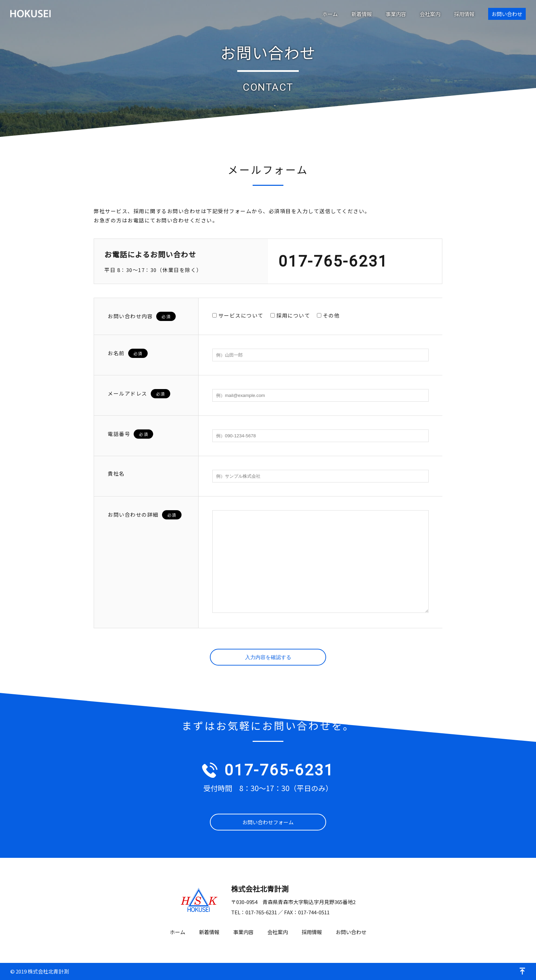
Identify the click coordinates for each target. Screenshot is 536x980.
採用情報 (464, 14)
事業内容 (396, 14)
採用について (290, 315)
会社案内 (430, 14)
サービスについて (238, 315)
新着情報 (362, 14)
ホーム (330, 14)
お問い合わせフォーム (268, 822)
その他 (328, 315)
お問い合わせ (507, 14)
